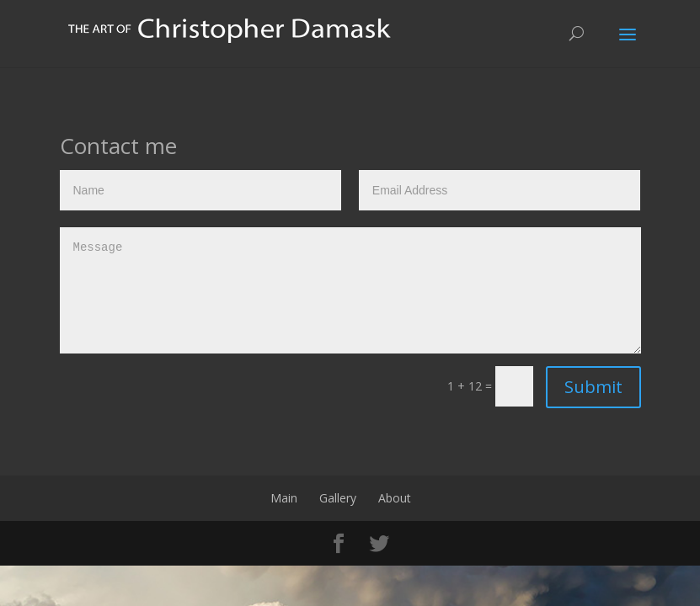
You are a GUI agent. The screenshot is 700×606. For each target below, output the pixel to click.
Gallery (338, 498)
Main (284, 498)
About (395, 498)
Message (350, 290)
